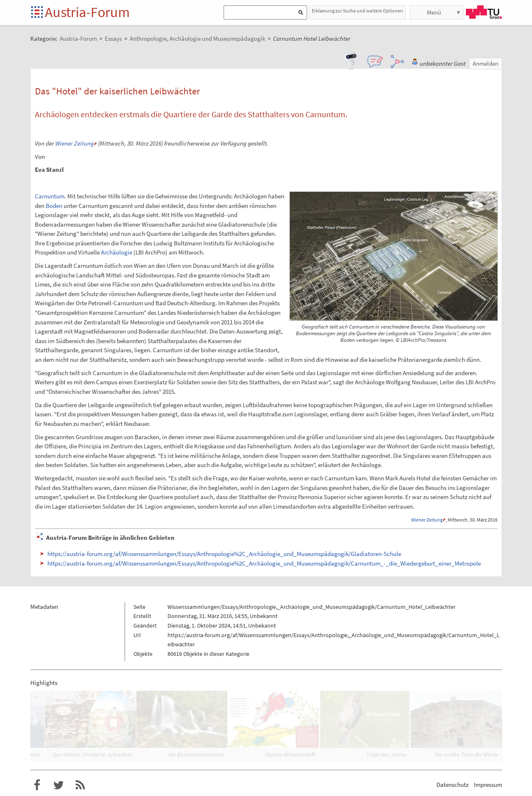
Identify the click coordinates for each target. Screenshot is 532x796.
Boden (54, 206)
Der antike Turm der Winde (466, 754)
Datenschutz (452, 785)
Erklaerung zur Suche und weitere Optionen (357, 11)
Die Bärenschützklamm (196, 754)
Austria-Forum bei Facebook (37, 785)
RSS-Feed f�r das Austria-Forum (80, 785)
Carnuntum (50, 196)
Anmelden (485, 63)
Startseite (38, 13)
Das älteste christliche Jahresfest (92, 754)
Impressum (488, 785)
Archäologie (117, 252)
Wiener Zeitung (75, 143)
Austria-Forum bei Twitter (59, 785)
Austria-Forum (87, 12)
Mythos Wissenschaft (290, 754)
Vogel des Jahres (387, 754)
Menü (434, 12)
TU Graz (484, 12)
